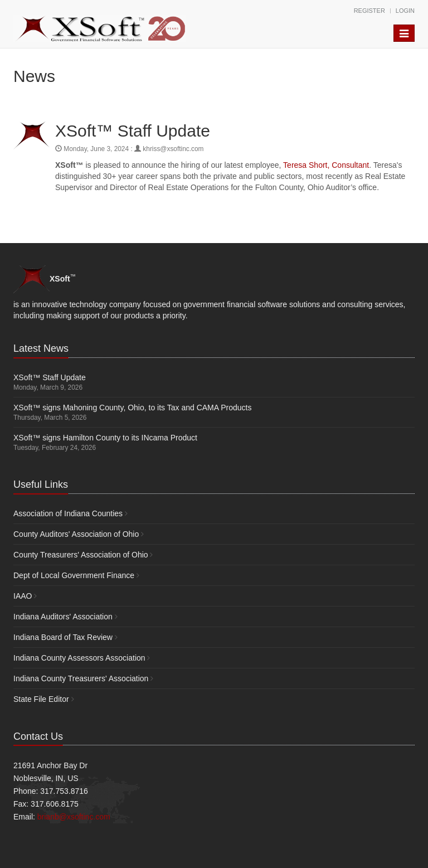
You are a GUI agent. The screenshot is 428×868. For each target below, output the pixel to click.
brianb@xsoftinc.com (74, 817)
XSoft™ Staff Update (50, 377)
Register (369, 11)
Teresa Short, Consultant (326, 165)
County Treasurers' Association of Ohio (81, 555)
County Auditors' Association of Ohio (76, 534)
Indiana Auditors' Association (63, 617)
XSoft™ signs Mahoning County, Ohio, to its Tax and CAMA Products (132, 408)
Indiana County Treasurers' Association (81, 678)
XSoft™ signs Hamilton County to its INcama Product (105, 438)
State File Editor (41, 699)
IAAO (23, 596)
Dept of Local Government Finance (74, 575)
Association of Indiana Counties (68, 513)
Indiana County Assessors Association (79, 658)
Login (405, 11)
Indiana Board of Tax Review (63, 637)
